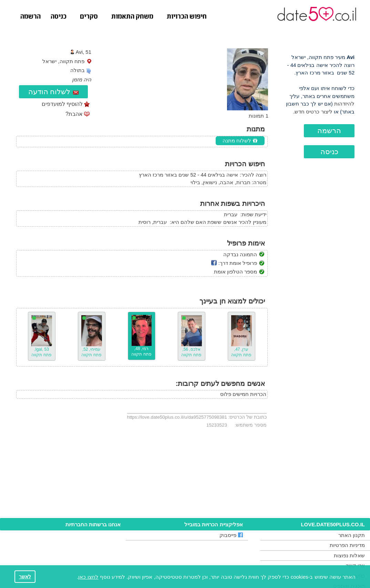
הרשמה (30, 17)
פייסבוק (231, 535)
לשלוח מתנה (240, 141)
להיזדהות (344, 104)
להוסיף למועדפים (62, 104)
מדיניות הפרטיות (347, 545)
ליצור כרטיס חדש (313, 112)
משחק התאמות (132, 17)
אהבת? (74, 114)
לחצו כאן (88, 577)
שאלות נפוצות (349, 555)
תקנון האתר (352, 535)
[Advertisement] (318, 288)
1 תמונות (259, 116)
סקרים (89, 17)
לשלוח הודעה (54, 92)
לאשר (25, 577)
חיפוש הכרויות (187, 17)
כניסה (59, 17)
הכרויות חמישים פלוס (243, 394)
